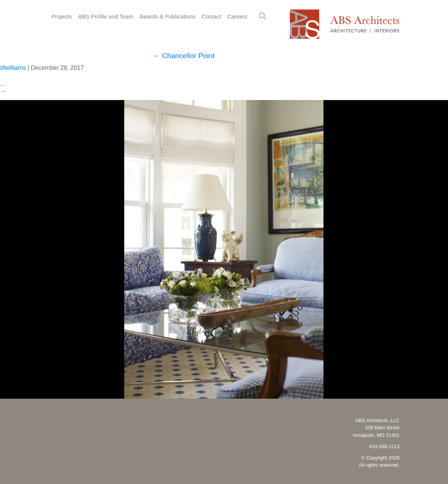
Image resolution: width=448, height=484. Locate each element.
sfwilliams (13, 68)
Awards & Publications (167, 16)
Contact (211, 16)
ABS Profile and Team (106, 16)
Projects (62, 16)
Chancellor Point (184, 56)
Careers (237, 16)
